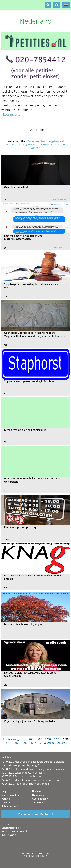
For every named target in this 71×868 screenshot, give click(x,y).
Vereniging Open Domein (35, 856)
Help (4, 791)
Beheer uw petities (12, 806)
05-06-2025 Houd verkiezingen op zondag (25, 784)
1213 (25, 743)
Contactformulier (11, 828)
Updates (37, 791)
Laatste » (62, 743)
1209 (57, 739)
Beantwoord (13, 144)
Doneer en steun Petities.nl (35, 814)
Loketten (6, 802)
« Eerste (6, 739)
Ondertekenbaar (37, 141)
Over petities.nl (41, 799)
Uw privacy (38, 795)
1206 (30, 739)
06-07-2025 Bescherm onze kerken (21, 776)
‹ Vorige (16, 739)
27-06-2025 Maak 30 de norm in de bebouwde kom (31, 780)
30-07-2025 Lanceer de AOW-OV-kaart (23, 773)
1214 (34, 743)
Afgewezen (46, 144)
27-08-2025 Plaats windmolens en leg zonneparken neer (34, 769)
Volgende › (50, 743)
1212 (16, 743)
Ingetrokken (30, 144)
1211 (7, 743)
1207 (39, 739)
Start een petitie (10, 795)
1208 (48, 739)
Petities (6, 799)
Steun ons (38, 802)
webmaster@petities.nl (14, 831)
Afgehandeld (56, 141)
